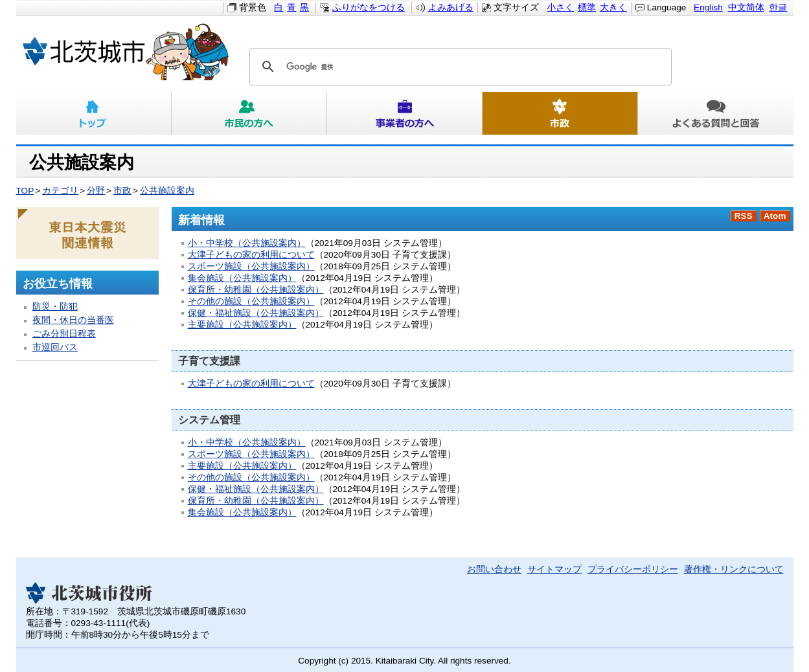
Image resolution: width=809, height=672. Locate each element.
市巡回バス (55, 347)
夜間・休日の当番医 (73, 320)
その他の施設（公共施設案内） (251, 301)
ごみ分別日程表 (64, 334)
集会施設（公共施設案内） (242, 278)
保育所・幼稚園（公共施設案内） (256, 290)
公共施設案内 (167, 191)
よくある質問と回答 (716, 113)
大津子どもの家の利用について (251, 255)
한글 (778, 7)
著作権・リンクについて (734, 569)
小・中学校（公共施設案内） (247, 243)
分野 (96, 191)
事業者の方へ (405, 113)
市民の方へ (249, 113)
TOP (25, 191)
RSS (744, 216)
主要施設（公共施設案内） (242, 325)
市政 (560, 113)
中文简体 (746, 7)
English (708, 7)
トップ (94, 113)
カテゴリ (60, 191)
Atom (775, 216)
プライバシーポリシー (633, 569)
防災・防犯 (55, 307)
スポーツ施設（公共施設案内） (251, 266)
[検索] (459, 67)
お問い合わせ (494, 569)
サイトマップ (554, 569)
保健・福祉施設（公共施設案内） (256, 313)
